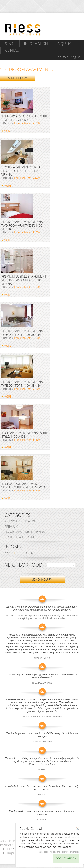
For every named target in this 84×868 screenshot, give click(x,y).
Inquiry (64, 44)
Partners (6, 845)
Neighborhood (23, 565)
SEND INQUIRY (17, 78)
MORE (8, 131)
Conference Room (19, 537)
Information (36, 44)
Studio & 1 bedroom (21, 521)
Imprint (13, 853)
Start (10, 44)
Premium (11, 526)
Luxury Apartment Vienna (25, 532)
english (76, 57)
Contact (13, 50)
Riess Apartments (23, 30)
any (7, 553)
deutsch (63, 57)
